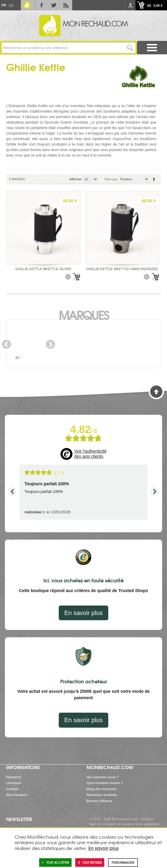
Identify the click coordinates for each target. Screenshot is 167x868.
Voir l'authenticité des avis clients (90, 454)
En (11, 5)
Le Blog (27, 5)
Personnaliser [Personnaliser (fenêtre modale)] (123, 862)
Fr (4, 5)
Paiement (14, 777)
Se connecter (130, 5)
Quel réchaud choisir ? (105, 783)
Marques (84, 314)
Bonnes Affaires (99, 801)
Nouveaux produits (102, 795)
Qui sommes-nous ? (103, 777)
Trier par (111, 179)
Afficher (76, 179)
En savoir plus (83, 613)
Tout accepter (55, 862)
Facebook (42, 5)
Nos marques (17, 795)
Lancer (130, 48)
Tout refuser (90, 862)
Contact (12, 789)
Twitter (54, 5)
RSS (66, 5)
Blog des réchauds (102, 789)
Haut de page (156, 392)
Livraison (14, 783)
